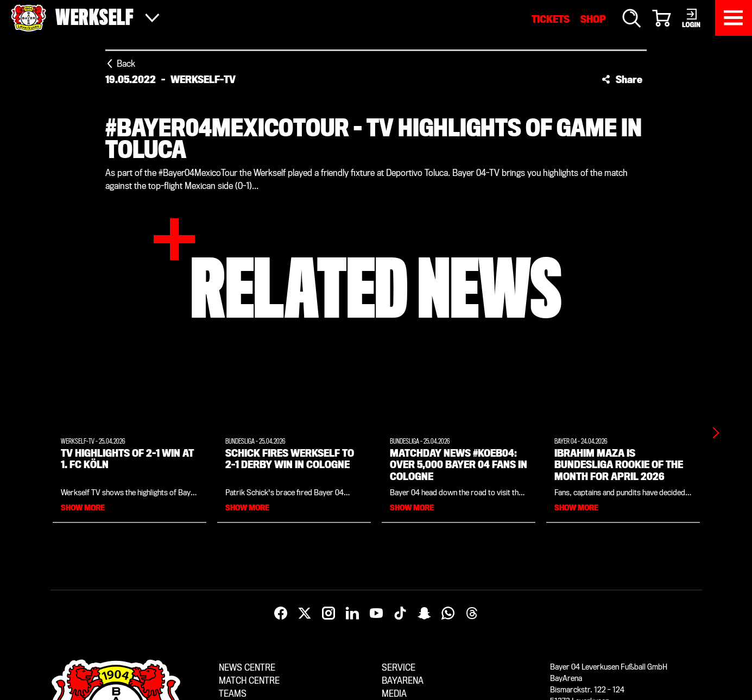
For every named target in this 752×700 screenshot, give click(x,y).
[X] (305, 614)
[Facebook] (281, 614)
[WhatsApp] (448, 614)
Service (399, 668)
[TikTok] (400, 614)
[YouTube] (376, 614)
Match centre (249, 681)
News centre (247, 668)
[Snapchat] (424, 614)
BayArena (403, 681)
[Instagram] (328, 614)
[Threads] (472, 614)
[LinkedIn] (352, 614)
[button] (622, 79)
